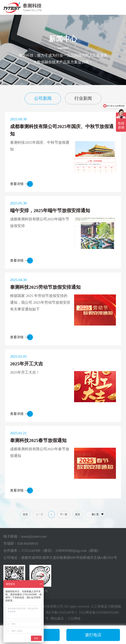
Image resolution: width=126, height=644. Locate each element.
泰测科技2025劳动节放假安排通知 (45, 287)
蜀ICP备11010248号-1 (61, 612)
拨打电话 (93, 635)
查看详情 (17, 184)
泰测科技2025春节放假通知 (38, 440)
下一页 (64, 514)
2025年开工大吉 (27, 364)
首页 (25, 514)
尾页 (78, 514)
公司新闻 (43, 98)
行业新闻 (83, 98)
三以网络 (74, 618)
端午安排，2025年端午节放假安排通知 (50, 210)
